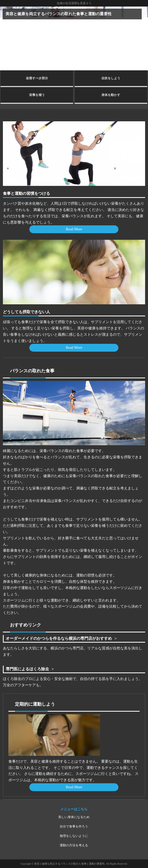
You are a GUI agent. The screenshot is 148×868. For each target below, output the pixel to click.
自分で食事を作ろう (74, 826)
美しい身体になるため (74, 817)
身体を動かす (111, 95)
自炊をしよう (111, 78)
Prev (7, 38)
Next (141, 38)
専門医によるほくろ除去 (27, 669)
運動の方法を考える (74, 845)
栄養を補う (37, 95)
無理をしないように (74, 836)
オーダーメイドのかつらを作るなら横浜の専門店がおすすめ (59, 638)
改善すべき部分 (37, 78)
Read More (74, 229)
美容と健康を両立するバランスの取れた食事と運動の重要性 (59, 14)
